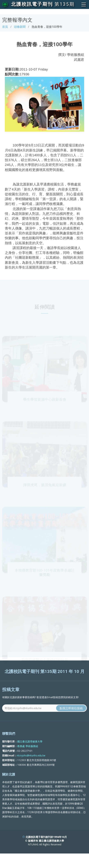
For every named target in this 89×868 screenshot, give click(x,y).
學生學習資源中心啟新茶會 (45, 405)
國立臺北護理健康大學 (30, 748)
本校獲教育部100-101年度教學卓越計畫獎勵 (45, 578)
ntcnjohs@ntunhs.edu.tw (31, 762)
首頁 (5, 27)
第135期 (65, 4)
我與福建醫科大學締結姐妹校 (45, 665)
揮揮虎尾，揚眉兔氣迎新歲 (45, 490)
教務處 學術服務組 (28, 753)
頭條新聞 (20, 27)
